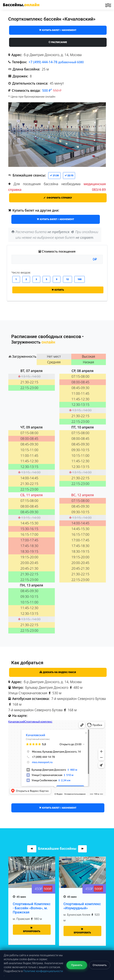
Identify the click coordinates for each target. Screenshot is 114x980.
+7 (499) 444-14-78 (56, 62)
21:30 (54, 175)
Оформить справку (58, 198)
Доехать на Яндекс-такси (58, 672)
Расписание (58, 42)
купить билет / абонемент (58, 30)
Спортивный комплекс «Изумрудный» (82, 924)
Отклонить (100, 965)
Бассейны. (21, 5)
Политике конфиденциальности (43, 971)
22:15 (69, 175)
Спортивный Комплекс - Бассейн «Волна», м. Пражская (32, 926)
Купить (58, 290)
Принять (77, 965)
